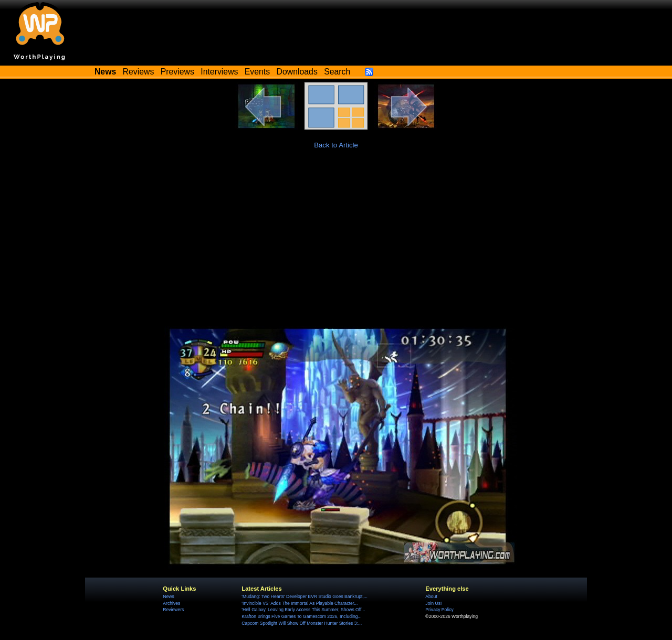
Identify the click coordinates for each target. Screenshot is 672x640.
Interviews (219, 72)
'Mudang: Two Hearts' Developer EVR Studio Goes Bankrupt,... (304, 596)
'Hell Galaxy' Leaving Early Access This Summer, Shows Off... (303, 610)
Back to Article (336, 145)
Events (257, 72)
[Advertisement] (336, 239)
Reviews (139, 72)
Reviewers (173, 610)
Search (337, 72)
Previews (177, 72)
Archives (171, 603)
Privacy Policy (439, 610)
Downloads (297, 72)
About (431, 596)
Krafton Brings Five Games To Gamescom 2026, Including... (301, 616)
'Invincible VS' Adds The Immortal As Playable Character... (300, 603)
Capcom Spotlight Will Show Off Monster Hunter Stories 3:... (302, 623)
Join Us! (433, 603)
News (168, 596)
